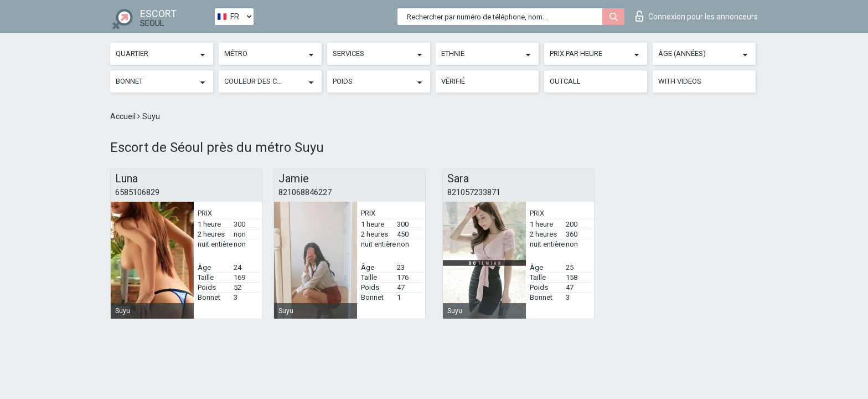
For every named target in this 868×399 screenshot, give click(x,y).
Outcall (565, 81)
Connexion (697, 16)
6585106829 (137, 192)
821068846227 (305, 192)
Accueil (124, 116)
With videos (680, 81)
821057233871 (474, 192)
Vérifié (453, 81)
